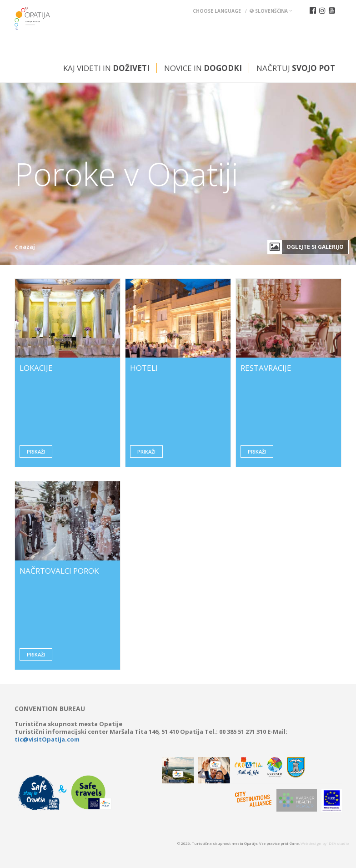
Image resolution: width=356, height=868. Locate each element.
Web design (311, 843)
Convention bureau (50, 709)
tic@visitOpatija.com (47, 739)
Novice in (203, 68)
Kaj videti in (106, 68)
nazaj (25, 247)
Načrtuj (296, 68)
